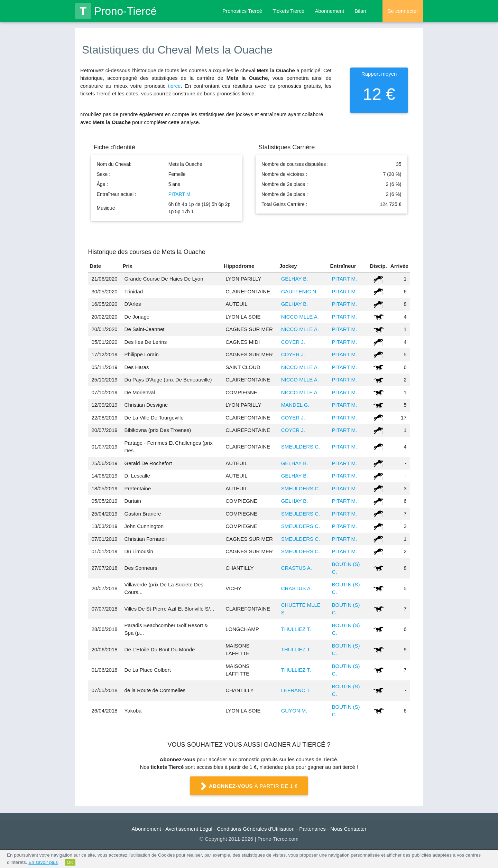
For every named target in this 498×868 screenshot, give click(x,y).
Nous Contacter (348, 829)
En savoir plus (43, 862)
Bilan (360, 11)
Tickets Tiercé (288, 11)
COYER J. (293, 342)
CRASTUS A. (297, 568)
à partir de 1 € (249, 786)
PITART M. (180, 194)
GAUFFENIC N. (299, 291)
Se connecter (403, 11)
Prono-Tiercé (116, 11)
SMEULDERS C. (301, 447)
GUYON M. (294, 711)
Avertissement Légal (189, 829)
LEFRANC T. (296, 690)
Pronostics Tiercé (242, 11)
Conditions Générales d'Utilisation (256, 829)
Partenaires (312, 829)
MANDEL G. (295, 405)
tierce (174, 86)
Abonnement (329, 11)
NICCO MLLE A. (300, 317)
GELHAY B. (295, 279)
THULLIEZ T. (296, 629)
